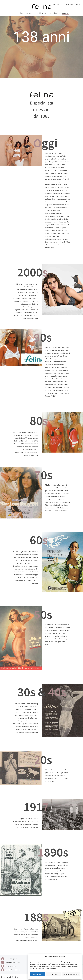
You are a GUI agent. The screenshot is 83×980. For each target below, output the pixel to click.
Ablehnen (53, 974)
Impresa (65, 13)
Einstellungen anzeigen (71, 974)
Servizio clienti (41, 13)
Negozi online (55, 13)
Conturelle (29, 13)
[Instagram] (11, 959)
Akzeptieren (37, 974)
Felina (21, 13)
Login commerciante (72, 4)
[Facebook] (11, 966)
